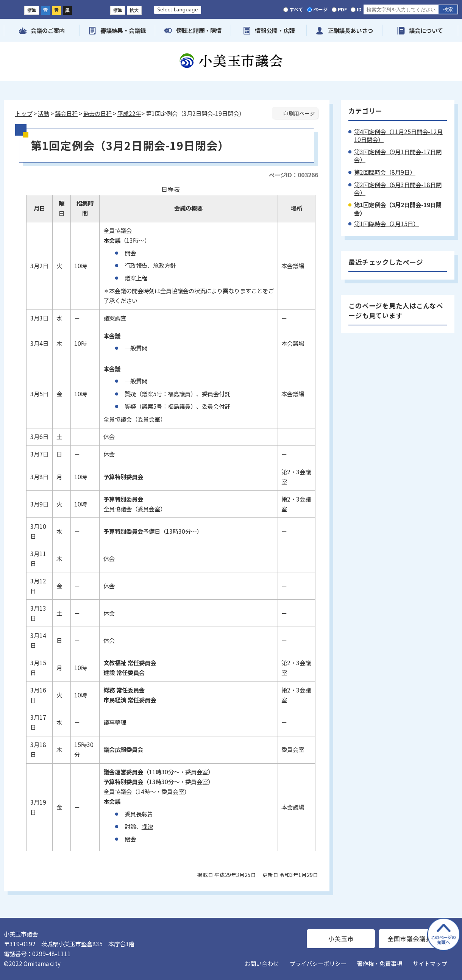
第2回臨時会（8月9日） (385, 172)
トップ (24, 113)
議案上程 (136, 278)
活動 (44, 113)
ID (359, 9)
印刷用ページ (299, 113)
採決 (147, 826)
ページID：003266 (293, 175)
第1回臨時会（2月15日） (386, 224)
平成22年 (129, 113)
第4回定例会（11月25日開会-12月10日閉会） (398, 135)
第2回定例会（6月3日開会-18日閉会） (398, 188)
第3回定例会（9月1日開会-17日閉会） (398, 156)
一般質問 (136, 348)
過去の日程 (98, 113)
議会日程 (66, 113)
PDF (342, 9)
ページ (321, 9)
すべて (296, 9)
